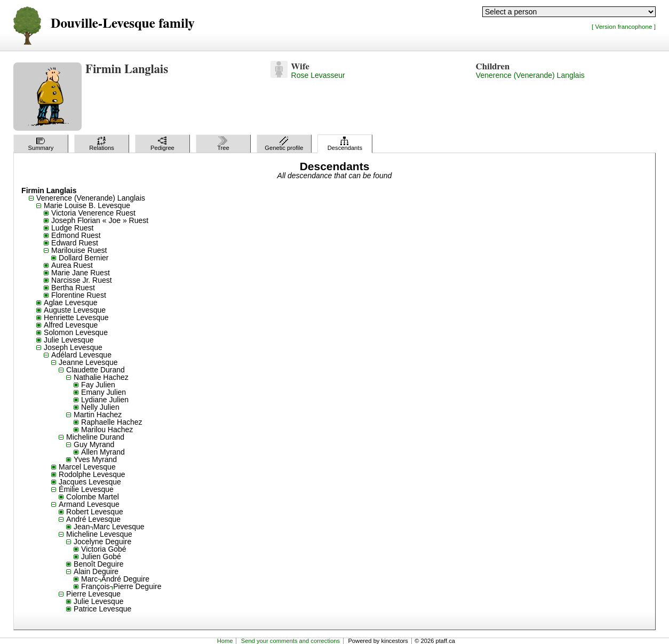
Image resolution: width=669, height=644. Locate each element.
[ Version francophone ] (624, 26)
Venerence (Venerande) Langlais (530, 75)
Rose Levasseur (318, 75)
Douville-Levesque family (122, 24)
